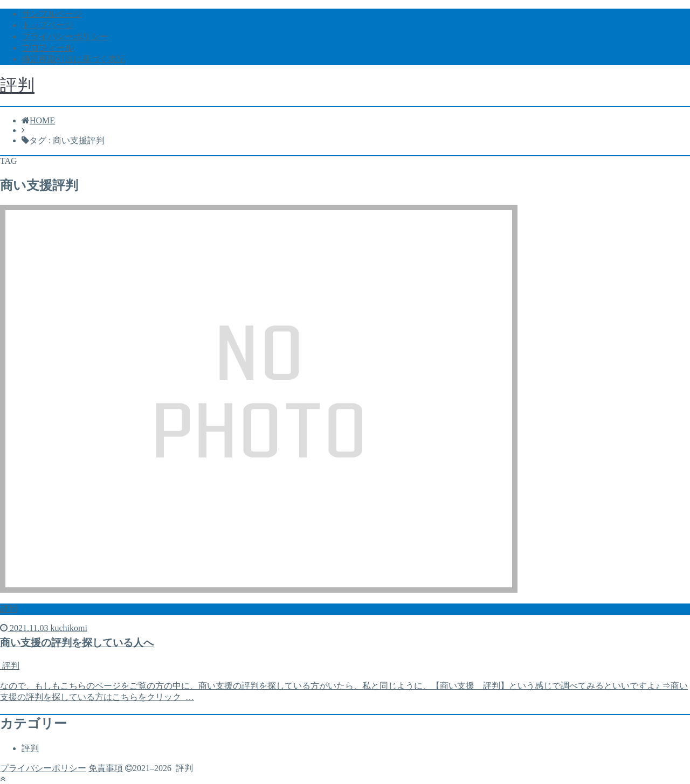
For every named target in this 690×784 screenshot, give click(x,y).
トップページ (47, 25)
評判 (17, 85)
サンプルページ (52, 14)
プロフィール (47, 48)
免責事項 (106, 768)
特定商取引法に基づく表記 (73, 59)
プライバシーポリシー (65, 36)
